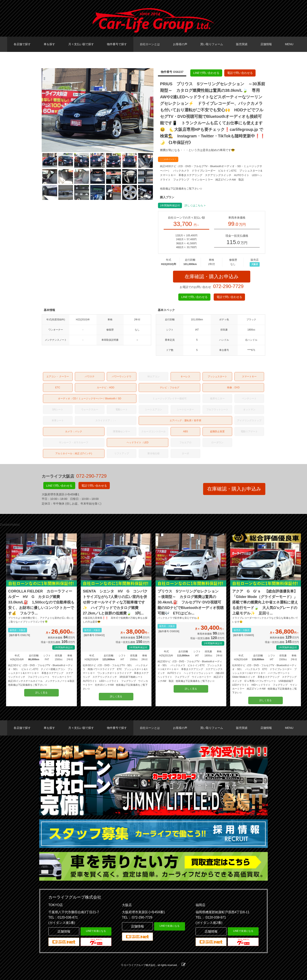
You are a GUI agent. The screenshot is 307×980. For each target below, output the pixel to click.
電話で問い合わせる (240, 73)
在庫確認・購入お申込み (212, 276)
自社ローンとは (150, 44)
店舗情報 (266, 44)
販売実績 (242, 44)
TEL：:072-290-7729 (137, 917)
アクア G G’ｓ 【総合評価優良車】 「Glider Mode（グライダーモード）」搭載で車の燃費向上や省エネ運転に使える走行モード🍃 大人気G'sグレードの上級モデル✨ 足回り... (266, 602)
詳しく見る (41, 693)
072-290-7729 (228, 286)
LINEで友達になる (96, 931)
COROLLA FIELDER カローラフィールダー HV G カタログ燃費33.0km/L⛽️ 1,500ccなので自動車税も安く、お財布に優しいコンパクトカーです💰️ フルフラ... (41, 602)
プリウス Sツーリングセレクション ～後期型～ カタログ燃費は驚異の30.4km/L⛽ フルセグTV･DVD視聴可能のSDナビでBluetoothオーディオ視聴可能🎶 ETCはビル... (191, 602)
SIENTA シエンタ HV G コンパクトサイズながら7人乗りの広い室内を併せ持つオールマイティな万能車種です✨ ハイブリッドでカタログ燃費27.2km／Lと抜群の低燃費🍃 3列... (115, 602)
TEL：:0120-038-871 (211, 917)
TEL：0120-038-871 (63, 917)
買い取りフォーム (212, 44)
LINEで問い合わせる (206, 73)
